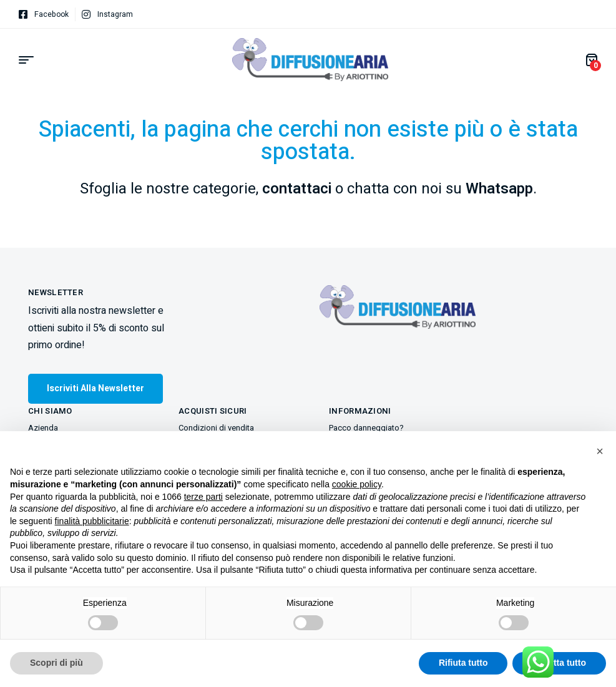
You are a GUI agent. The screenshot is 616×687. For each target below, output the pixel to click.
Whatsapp (499, 189)
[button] (600, 451)
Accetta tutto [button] (559, 663)
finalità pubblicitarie (92, 521)
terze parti (203, 497)
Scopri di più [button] (56, 663)
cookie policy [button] (357, 484)
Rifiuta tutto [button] (463, 663)
